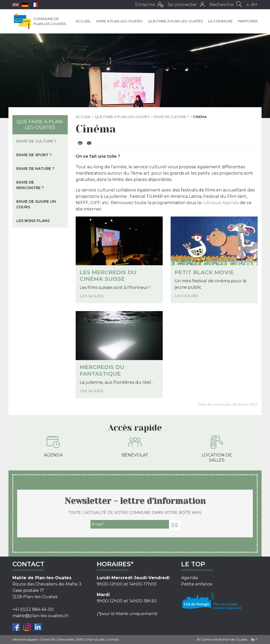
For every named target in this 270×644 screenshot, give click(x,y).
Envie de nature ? (35, 169)
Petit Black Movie (204, 272)
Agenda (53, 446)
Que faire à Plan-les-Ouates (175, 21)
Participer (248, 21)
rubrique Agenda (220, 203)
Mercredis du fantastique (102, 370)
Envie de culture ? (171, 117)
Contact (113, 639)
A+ (254, 4)
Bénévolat (135, 446)
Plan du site (96, 639)
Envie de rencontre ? (30, 185)
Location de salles (217, 449)
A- (248, 5)
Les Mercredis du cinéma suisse (108, 276)
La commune (220, 21)
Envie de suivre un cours (36, 204)
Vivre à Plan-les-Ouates (119, 21)
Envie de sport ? (34, 155)
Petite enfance (197, 584)
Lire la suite (91, 296)
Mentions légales (25, 639)
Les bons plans (33, 221)
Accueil (83, 21)
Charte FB (47, 639)
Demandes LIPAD (71, 639)
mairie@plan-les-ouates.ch (40, 616)
